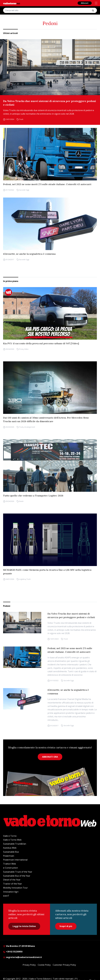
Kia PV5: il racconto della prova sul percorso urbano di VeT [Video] (41, 343)
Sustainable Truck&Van (15, 844)
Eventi (21, 501)
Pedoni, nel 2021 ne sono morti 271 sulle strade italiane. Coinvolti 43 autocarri (47, 184)
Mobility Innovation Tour (15, 888)
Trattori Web (10, 864)
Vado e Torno (10, 836)
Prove (21, 349)
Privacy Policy (29, 965)
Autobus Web (10, 848)
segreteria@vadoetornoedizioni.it (23, 957)
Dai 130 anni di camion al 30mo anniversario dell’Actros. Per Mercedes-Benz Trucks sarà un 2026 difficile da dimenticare (46, 419)
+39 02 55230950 (13, 952)
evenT (6, 896)
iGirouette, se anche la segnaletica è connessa (29, 254)
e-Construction (10, 868)
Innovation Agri (11, 892)
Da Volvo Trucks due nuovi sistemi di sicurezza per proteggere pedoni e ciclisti (50, 103)
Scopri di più (66, 926)
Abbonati (85, 3)
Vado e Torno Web (12, 840)
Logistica (22, 579)
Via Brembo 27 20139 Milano (19, 946)
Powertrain (9, 856)
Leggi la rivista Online (24, 926)
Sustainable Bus (11, 852)
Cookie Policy (44, 965)
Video (26, 349)
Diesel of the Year (12, 880)
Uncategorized (29, 427)
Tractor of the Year (12, 884)
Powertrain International (15, 860)
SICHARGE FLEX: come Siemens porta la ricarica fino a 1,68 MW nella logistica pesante (47, 572)
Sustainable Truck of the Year (18, 872)
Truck (21, 119)
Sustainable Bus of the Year (17, 876)
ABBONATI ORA (50, 757)
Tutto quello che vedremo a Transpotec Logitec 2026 (33, 496)
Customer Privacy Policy (64, 965)
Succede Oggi (24, 190)
